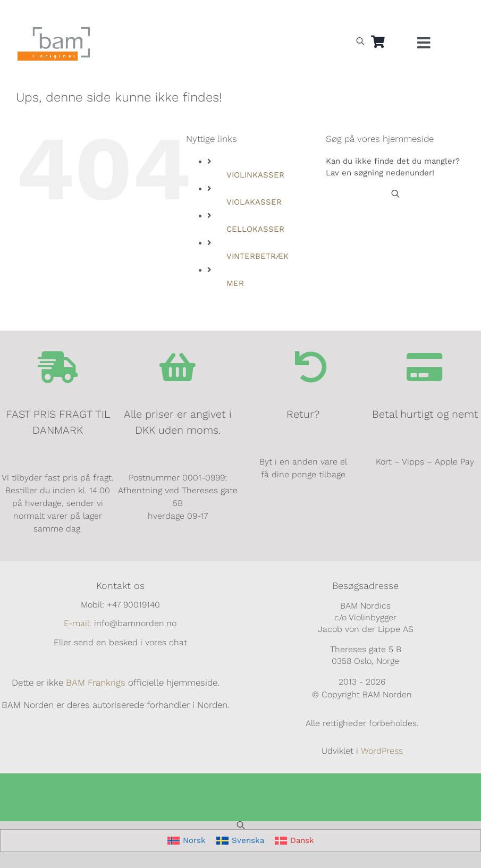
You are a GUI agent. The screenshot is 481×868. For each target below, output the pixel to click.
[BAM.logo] (54, 30)
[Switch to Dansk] (406, 14)
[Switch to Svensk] (382, 14)
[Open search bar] (360, 41)
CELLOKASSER (255, 229)
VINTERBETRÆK (258, 256)
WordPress (382, 751)
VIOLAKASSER (254, 202)
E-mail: (78, 623)
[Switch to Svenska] (240, 841)
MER (235, 283)
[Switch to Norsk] (357, 14)
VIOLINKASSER (255, 175)
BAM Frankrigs (96, 682)
